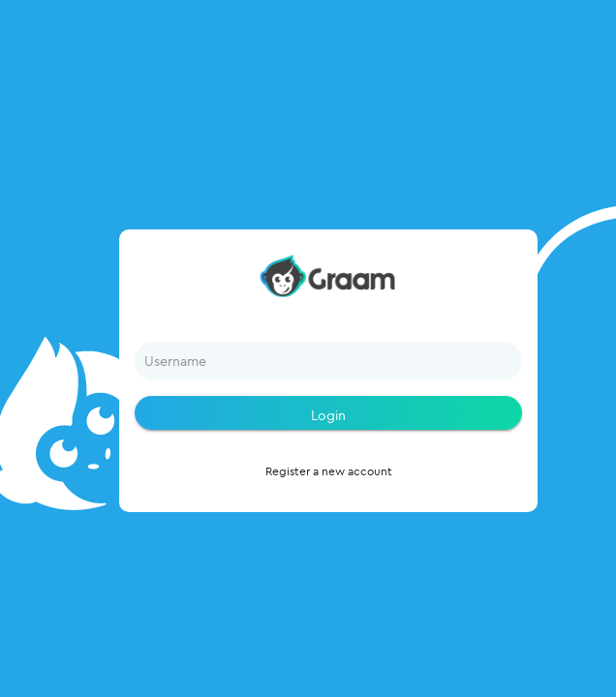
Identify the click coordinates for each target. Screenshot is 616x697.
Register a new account (329, 471)
